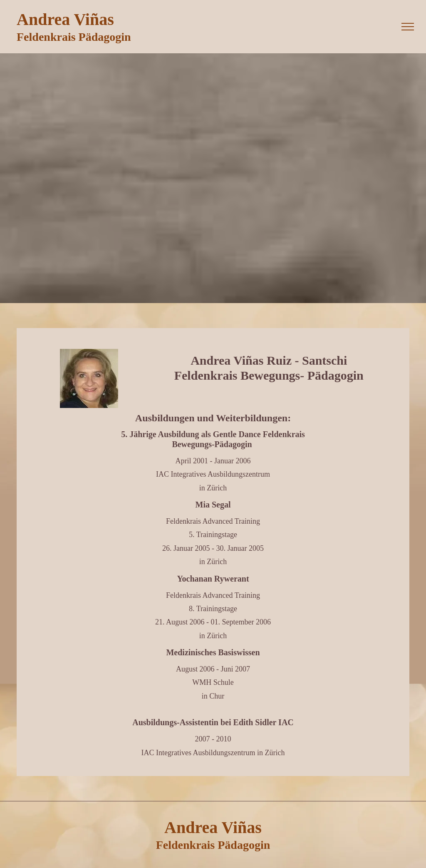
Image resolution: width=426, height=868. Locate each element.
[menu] (408, 27)
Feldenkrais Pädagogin (74, 37)
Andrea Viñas (65, 19)
